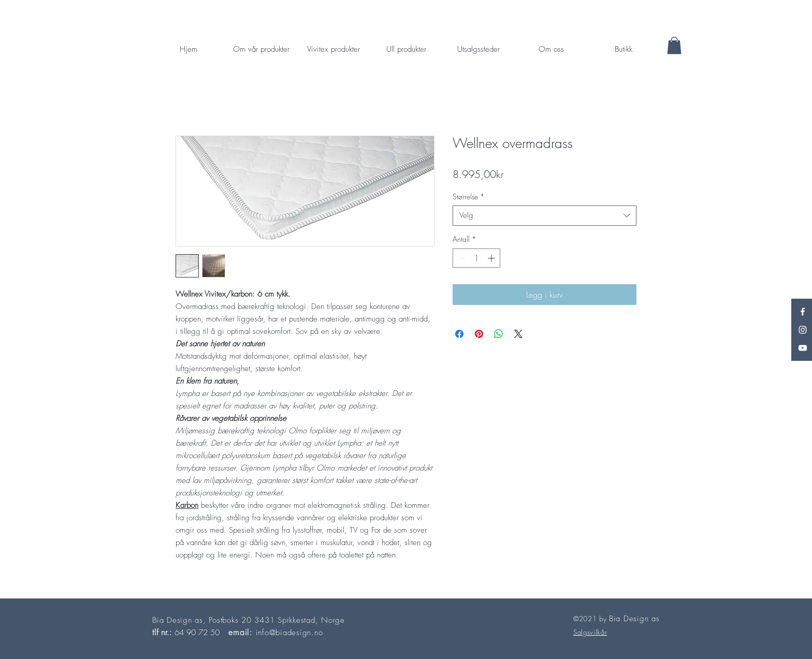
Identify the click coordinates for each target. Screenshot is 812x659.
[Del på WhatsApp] (499, 334)
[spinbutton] (476, 258)
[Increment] (492, 258)
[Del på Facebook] (459, 334)
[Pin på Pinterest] (479, 334)
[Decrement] (461, 258)
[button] (674, 45)
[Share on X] (518, 334)
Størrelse (469, 196)
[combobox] (545, 216)
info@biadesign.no (289, 633)
